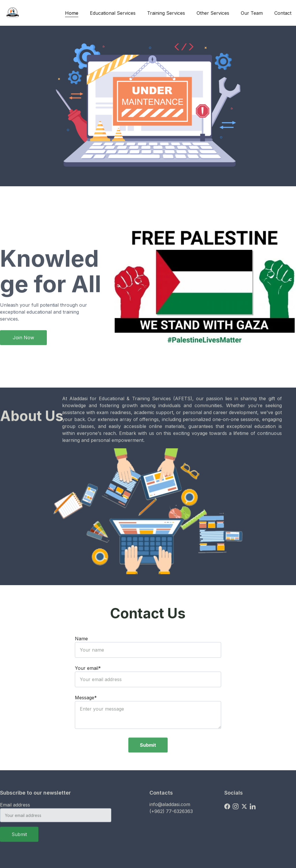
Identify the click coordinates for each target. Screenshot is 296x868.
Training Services (166, 13)
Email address (15, 808)
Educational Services (113, 13)
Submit (148, 756)
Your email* (88, 679)
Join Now (23, 339)
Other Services (213, 13)
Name (81, 649)
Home (72, 13)
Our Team (252, 13)
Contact (283, 13)
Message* (86, 708)
